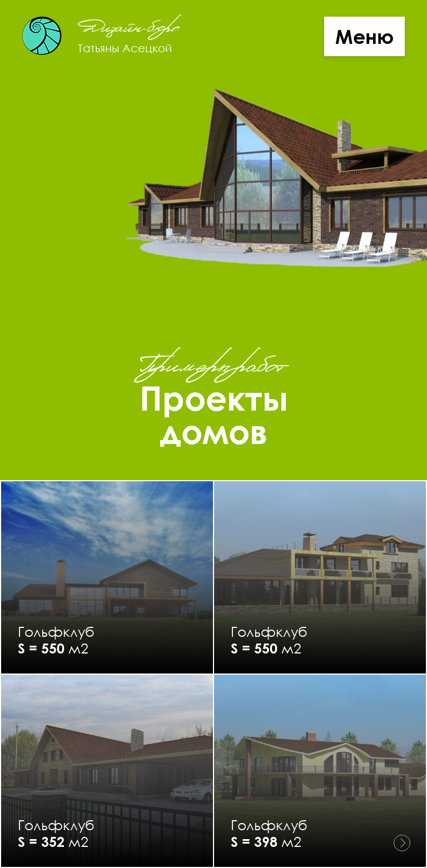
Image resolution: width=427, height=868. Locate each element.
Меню (364, 36)
